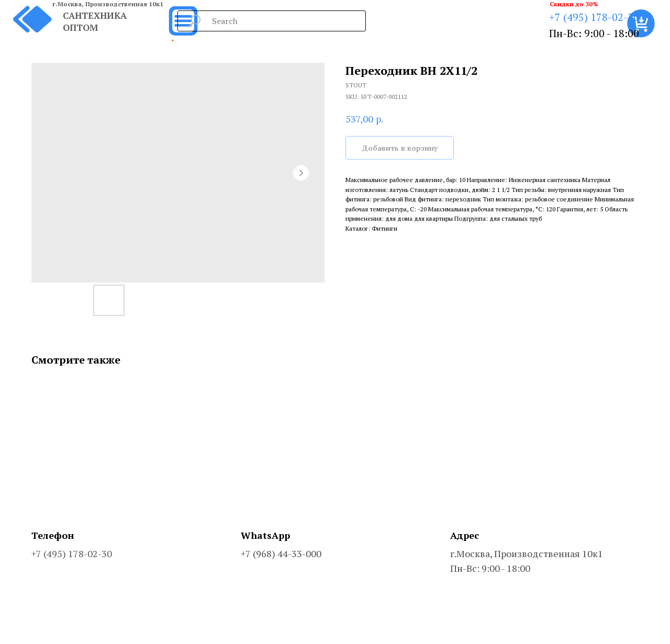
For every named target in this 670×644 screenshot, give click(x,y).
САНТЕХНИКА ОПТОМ (95, 21)
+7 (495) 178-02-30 (594, 17)
